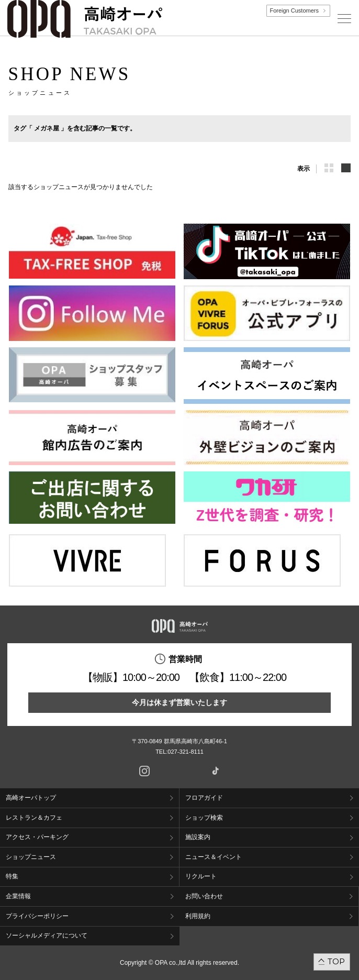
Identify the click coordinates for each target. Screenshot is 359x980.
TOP (336, 961)
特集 (12, 876)
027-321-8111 (188, 752)
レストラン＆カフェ (34, 818)
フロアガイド (204, 798)
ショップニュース (31, 857)
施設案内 (198, 837)
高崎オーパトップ (31, 798)
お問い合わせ (204, 896)
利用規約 (198, 916)
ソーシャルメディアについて (47, 935)
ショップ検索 (204, 818)
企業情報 (18, 896)
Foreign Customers (294, 10)
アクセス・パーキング (37, 837)
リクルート (201, 876)
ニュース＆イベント (214, 857)
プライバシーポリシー (37, 916)
